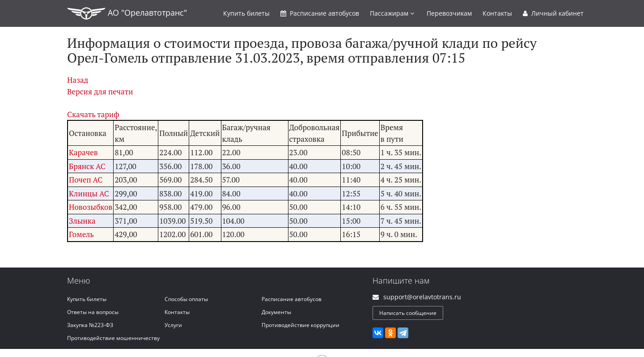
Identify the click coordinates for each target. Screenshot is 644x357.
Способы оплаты (186, 299)
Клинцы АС (89, 193)
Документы (276, 312)
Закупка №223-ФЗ (90, 325)
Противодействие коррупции (301, 325)
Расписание (320, 13)
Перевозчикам (449, 13)
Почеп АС (86, 180)
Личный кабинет (553, 13)
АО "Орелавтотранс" (127, 13)
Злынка (82, 221)
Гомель (81, 234)
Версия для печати (100, 91)
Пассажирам (392, 13)
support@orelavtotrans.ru (422, 297)
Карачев (83, 152)
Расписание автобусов (292, 299)
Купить (246, 13)
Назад (78, 80)
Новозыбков (91, 207)
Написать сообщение (408, 313)
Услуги (173, 325)
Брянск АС (87, 166)
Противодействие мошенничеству (113, 338)
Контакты (497, 13)
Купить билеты (87, 299)
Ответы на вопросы (93, 312)
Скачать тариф (93, 114)
